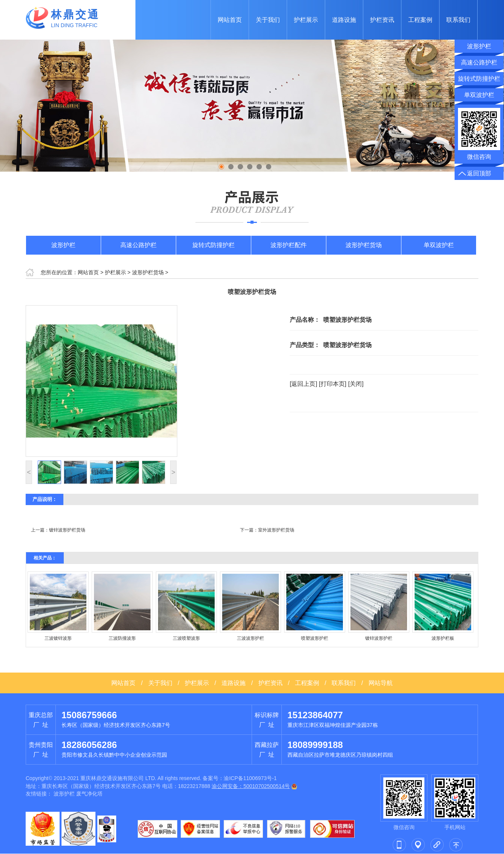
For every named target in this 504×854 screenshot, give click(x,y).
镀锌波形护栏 (379, 638)
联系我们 (458, 20)
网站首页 (230, 20)
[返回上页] (303, 384)
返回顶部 (479, 173)
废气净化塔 (89, 794)
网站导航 (381, 683)
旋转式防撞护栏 (214, 245)
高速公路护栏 (138, 245)
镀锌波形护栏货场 (67, 530)
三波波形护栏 (250, 638)
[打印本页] (333, 384)
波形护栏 (63, 245)
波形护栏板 (443, 638)
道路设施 (344, 20)
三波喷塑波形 (186, 638)
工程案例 (420, 20)
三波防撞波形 (122, 638)
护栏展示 (306, 20)
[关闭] (356, 384)
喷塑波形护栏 (315, 638)
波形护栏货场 (364, 245)
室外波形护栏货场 (276, 530)
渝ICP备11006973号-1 (250, 778)
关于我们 (268, 20)
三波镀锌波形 (58, 638)
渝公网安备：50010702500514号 (251, 786)
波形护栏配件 (289, 245)
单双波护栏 (439, 245)
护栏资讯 (382, 20)
